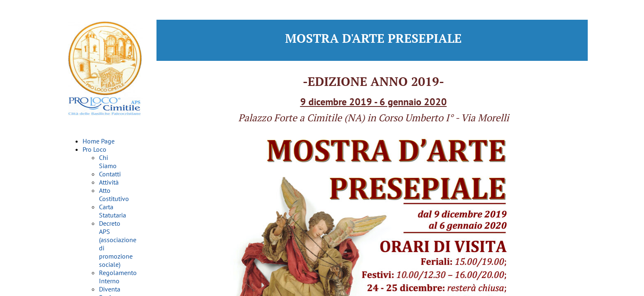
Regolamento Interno (118, 277)
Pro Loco (94, 149)
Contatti (110, 174)
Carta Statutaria (113, 211)
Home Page (99, 141)
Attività (109, 182)
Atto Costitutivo (114, 194)
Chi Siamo (108, 162)
